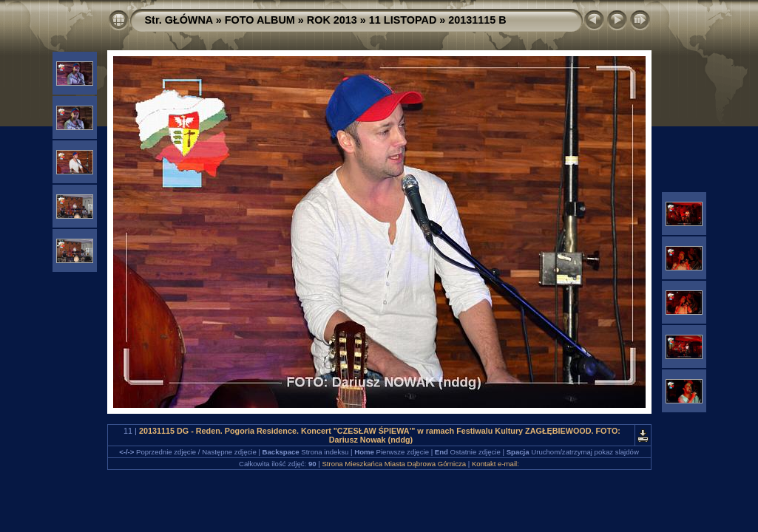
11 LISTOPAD (403, 20)
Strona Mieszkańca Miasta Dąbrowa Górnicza (394, 464)
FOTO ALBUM (260, 20)
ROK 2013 (332, 20)
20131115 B (477, 20)
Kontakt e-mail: (495, 464)
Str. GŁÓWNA (179, 20)
